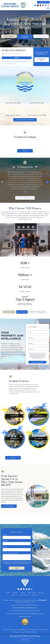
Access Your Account (9, 64)
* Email (30, 344)
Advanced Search (20, 62)
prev (2, 182)
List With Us (22, 313)
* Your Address (33, 327)
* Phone (31, 350)
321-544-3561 (15, 614)
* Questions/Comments (10, 554)
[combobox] (17, 54)
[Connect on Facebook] (35, 5)
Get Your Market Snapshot (25, 120)
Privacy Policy (38, 630)
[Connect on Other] (40, 5)
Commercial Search (25, 37)
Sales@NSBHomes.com (32, 606)
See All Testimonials (25, 198)
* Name (31, 338)
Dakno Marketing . (32, 633)
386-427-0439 (21, 612)
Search (17, 58)
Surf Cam (43, 2)
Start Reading (9, 507)
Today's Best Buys (8, 62)
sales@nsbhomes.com (25, 617)
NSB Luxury (32, 594)
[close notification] (49, 636)
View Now (25, 640)
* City (30, 333)
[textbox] (17, 54)
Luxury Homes (41, 36)
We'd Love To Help (42, 60)
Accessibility (45, 630)
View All (25, 151)
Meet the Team (8, 313)
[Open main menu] (48, 8)
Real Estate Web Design (19, 633)
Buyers (23, 594)
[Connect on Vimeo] (46, 5)
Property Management (39, 313)
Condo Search (9, 36)
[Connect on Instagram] (48, 5)
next (48, 182)
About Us (35, 596)
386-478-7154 (20, 606)
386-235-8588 (20, 609)
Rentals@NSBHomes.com (36, 614)
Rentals (14, 596)
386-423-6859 (24, 614)
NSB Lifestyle (24, 596)
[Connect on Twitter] (38, 5)
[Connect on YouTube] (43, 5)
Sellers (41, 594)
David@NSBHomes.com (33, 612)
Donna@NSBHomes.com (31, 609)
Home (8, 594)
